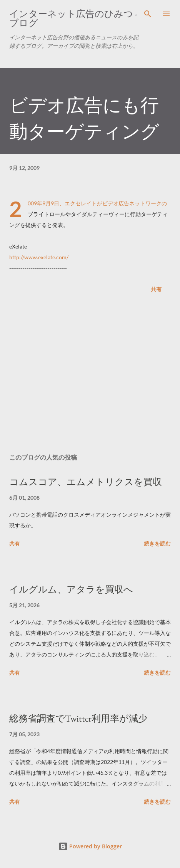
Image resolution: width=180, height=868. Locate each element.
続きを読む (157, 543)
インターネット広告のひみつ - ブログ (73, 18)
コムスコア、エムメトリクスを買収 (86, 482)
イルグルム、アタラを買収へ (71, 589)
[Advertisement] (90, 375)
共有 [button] (156, 289)
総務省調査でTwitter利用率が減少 (78, 718)
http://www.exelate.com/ (39, 257)
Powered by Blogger (90, 846)
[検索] (148, 14)
